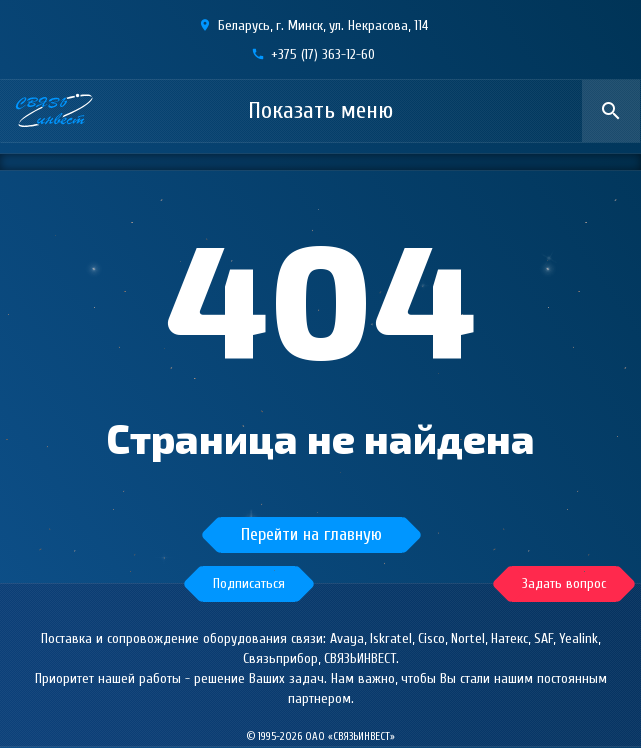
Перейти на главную (311, 534)
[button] (249, 584)
